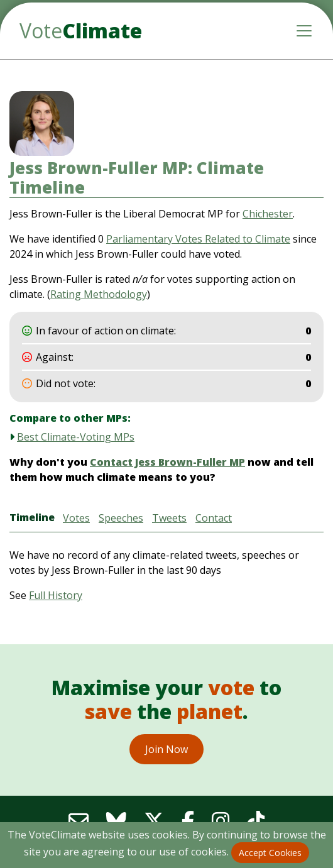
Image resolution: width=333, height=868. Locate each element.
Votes (76, 518)
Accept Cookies (270, 853)
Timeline (32, 517)
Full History (56, 595)
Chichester (268, 214)
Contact (214, 518)
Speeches (121, 518)
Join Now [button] (166, 749)
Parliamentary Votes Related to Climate (198, 239)
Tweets (169, 518)
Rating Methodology (99, 294)
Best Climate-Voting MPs (76, 437)
